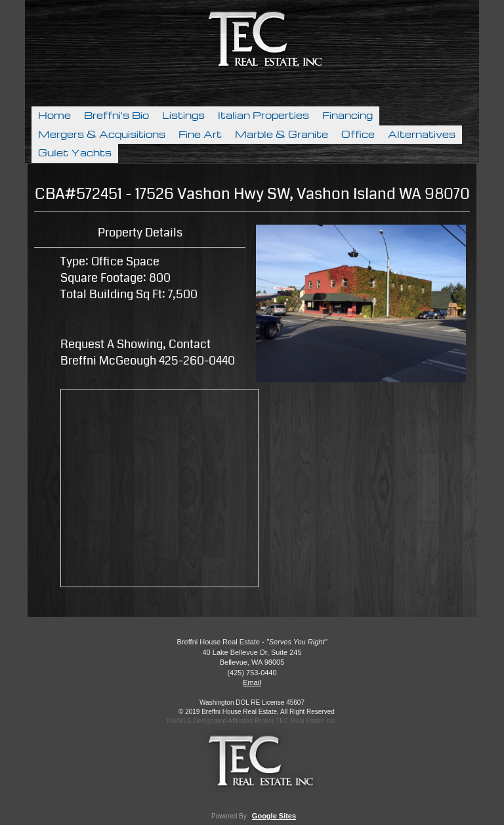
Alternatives (422, 135)
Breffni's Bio (116, 116)
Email (252, 682)
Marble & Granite (282, 135)
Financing (347, 116)
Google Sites (274, 816)
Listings (183, 116)
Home (54, 116)
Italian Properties (263, 116)
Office (358, 135)
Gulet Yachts (75, 153)
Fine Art (200, 135)
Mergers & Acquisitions (102, 135)
